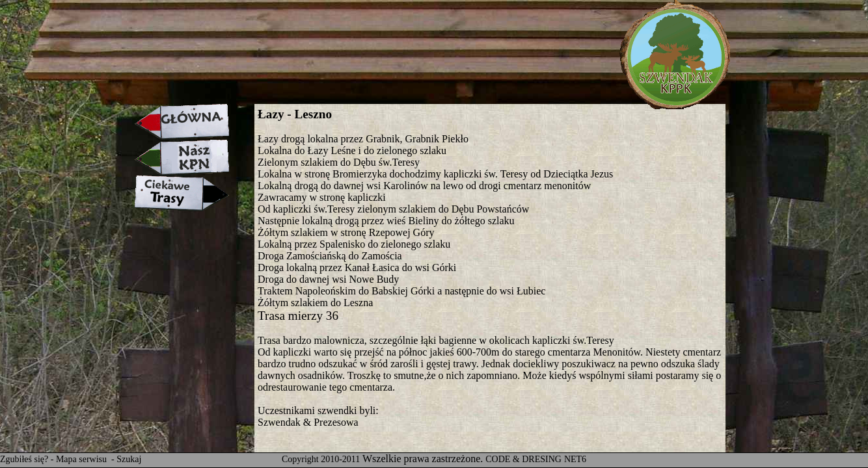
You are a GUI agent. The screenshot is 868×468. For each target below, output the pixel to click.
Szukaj (129, 459)
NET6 (575, 459)
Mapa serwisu (83, 459)
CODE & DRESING (523, 459)
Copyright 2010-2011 (321, 459)
